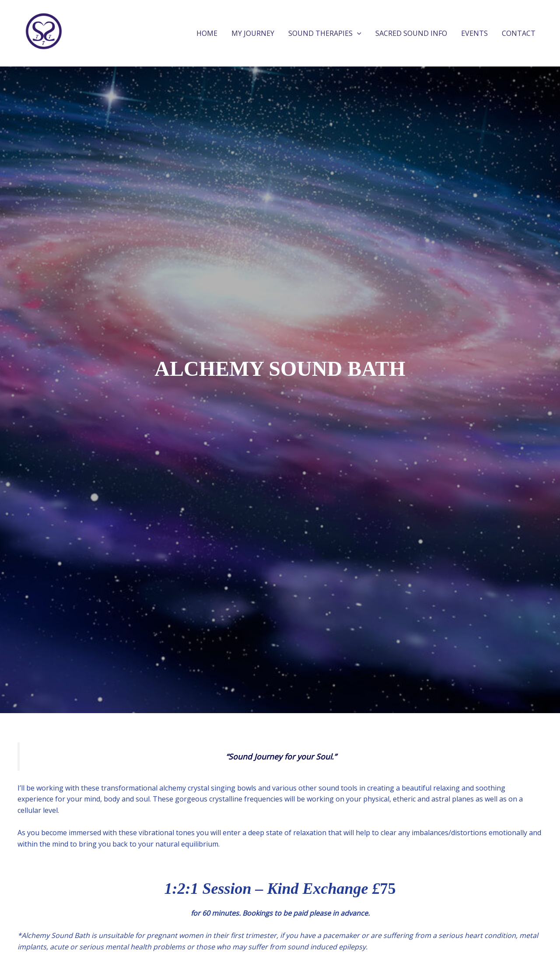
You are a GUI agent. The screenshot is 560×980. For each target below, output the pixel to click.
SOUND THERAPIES (325, 33)
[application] (357, 33)
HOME (207, 33)
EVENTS (474, 33)
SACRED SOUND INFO (411, 33)
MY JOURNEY (253, 33)
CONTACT (519, 33)
